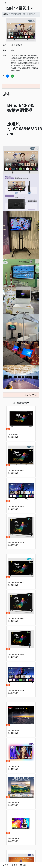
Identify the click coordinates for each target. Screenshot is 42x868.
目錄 (6, 14)
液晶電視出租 (16, 14)
